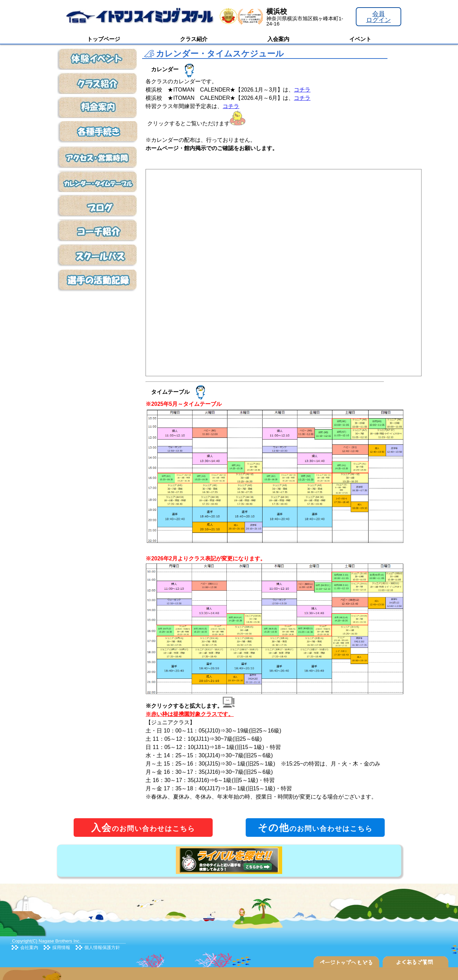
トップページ (104, 39)
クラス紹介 (194, 39)
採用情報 (61, 947)
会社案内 (29, 947)
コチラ (302, 90)
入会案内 (278, 39)
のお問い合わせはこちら (143, 828)
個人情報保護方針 (102, 947)
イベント (360, 39)
